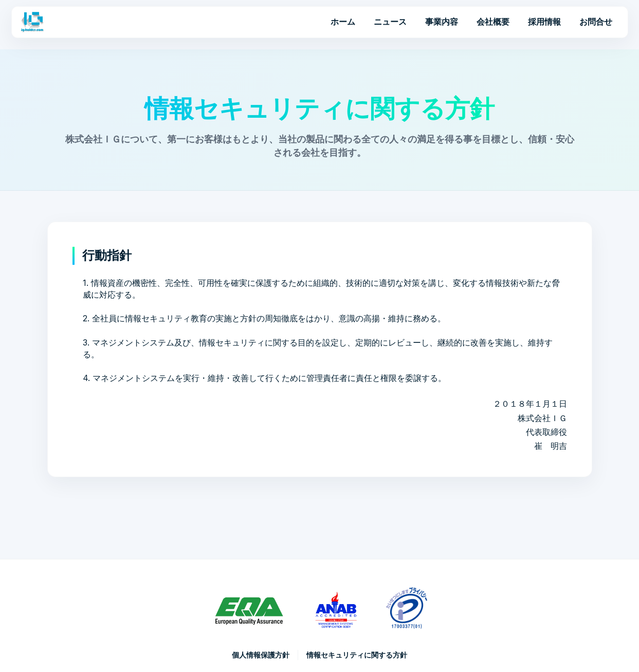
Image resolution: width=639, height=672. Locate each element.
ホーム (343, 22)
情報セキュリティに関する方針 (357, 655)
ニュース (390, 22)
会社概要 (493, 22)
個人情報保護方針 (261, 655)
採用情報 (544, 22)
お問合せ (596, 22)
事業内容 (442, 22)
